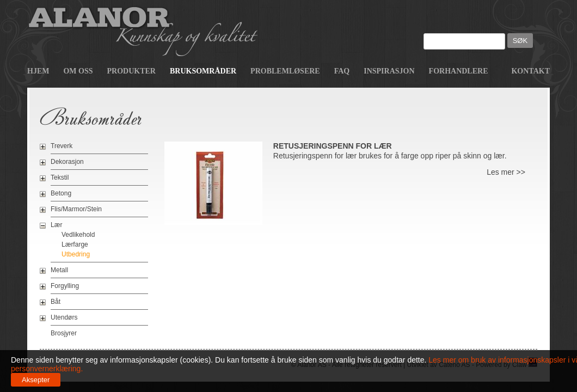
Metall (59, 270)
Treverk (62, 146)
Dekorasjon (67, 162)
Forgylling (65, 286)
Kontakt (530, 71)
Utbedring (76, 254)
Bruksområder (203, 71)
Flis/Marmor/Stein (76, 209)
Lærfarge (75, 244)
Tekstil (60, 177)
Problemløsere (285, 71)
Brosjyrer (64, 333)
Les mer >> (506, 172)
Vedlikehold (78, 235)
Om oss (78, 71)
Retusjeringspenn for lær (333, 146)
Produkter (131, 71)
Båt (56, 302)
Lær (56, 225)
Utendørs (64, 317)
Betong (61, 193)
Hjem (38, 71)
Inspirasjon (389, 71)
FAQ (342, 71)
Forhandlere (459, 71)
